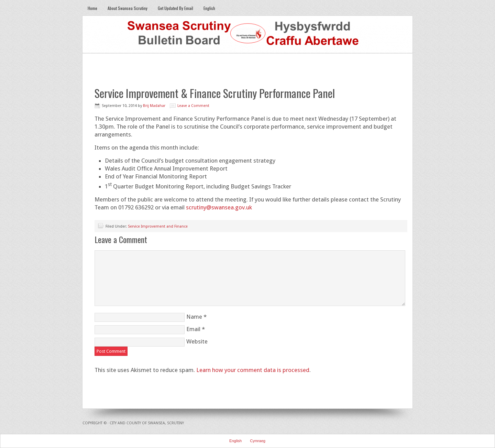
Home (92, 8)
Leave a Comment (193, 106)
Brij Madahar (154, 106)
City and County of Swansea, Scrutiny (147, 423)
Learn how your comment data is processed (253, 370)
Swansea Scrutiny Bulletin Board (247, 35)
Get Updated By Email (175, 8)
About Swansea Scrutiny (128, 8)
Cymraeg (258, 441)
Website (197, 341)
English (207, 8)
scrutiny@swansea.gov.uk (219, 207)
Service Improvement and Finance (158, 226)
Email (193, 329)
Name (194, 317)
